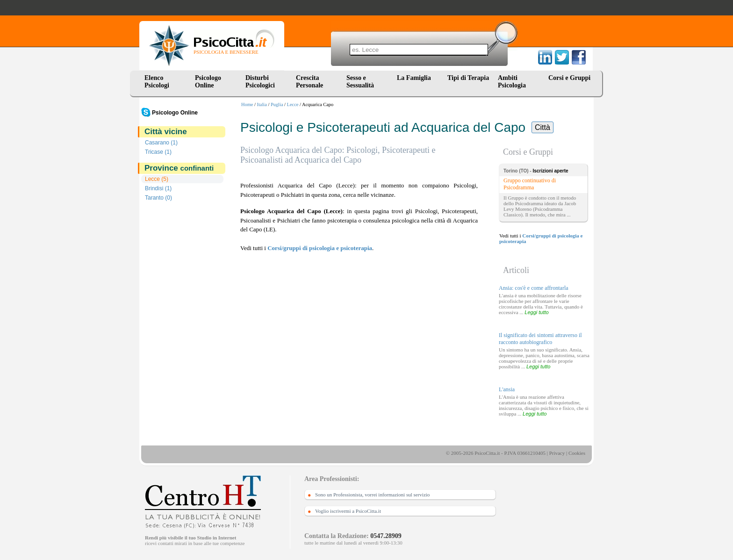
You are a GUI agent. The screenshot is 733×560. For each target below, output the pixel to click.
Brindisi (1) (158, 188)
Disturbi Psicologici (260, 82)
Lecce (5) (157, 179)
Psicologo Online (208, 82)
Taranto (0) (158, 198)
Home (247, 104)
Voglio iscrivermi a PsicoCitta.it (348, 511)
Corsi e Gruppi (569, 78)
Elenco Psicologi (157, 82)
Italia (262, 104)
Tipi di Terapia (468, 78)
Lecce (293, 104)
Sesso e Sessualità (360, 82)
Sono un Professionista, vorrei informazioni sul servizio (372, 495)
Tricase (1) (158, 152)
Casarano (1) (161, 143)
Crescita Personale (309, 82)
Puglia (277, 104)
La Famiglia (416, 78)
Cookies (577, 453)
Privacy (557, 453)
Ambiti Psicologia (512, 82)
